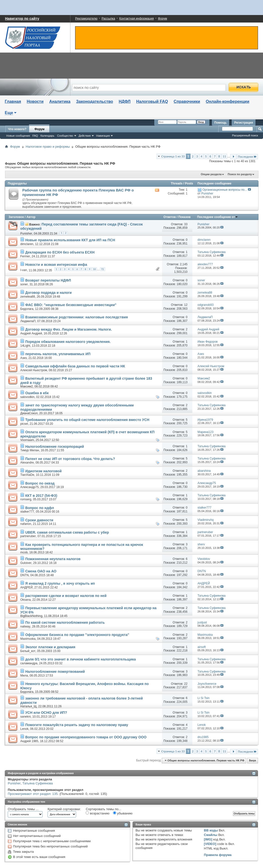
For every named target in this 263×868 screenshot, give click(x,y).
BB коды (211, 830)
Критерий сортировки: (64, 809)
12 (186, 305)
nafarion (26, 524)
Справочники (187, 101)
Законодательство (95, 101)
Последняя (247, 157)
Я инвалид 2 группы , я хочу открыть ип (60, 583)
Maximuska (28, 639)
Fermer (25, 256)
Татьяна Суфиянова (38, 783)
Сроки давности (39, 520)
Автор (31, 217)
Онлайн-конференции (228, 101)
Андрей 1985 (29, 741)
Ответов (169, 217)
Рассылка (108, 19)
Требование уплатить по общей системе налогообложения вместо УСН (87, 420)
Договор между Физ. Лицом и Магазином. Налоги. (69, 329)
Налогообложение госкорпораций (55, 447)
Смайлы (211, 835)
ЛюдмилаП (28, 321)
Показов (184, 217)
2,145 (184, 264)
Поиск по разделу (240, 174)
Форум (162, 19)
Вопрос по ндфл (40, 508)
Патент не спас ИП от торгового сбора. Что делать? (70, 459)
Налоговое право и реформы (48, 147)
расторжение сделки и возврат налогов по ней (66, 596)
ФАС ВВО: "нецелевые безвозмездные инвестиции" (71, 305)
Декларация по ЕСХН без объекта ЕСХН (60, 252)
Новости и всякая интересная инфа (56, 265)
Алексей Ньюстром (34, 370)
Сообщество (65, 136)
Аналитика (60, 101)
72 (103, 269)
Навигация (103, 136)
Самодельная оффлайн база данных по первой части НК (75, 366)
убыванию (123, 813)
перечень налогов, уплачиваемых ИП (58, 354)
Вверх (252, 761)
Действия (85, 136)
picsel (24, 424)
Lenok (24, 729)
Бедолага (27, 309)
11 (224, 156)
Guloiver (26, 563)
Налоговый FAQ (152, 101)
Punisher (26, 234)
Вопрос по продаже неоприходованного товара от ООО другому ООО (86, 737)
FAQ (35, 136)
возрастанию (98, 813)
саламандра (29, 663)
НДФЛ (125, 101)
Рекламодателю (86, 19)
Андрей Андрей (31, 333)
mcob (24, 552)
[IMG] (208, 839)
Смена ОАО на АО (41, 571)
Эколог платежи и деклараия (50, 647)
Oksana (25, 600)
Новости (35, 101)
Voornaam (27, 440)
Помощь (221, 123)
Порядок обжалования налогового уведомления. (68, 342)
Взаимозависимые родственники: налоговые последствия (77, 317)
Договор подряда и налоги (49, 293)
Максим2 (27, 386)
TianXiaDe (27, 475)
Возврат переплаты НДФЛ (48, 280)
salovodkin (27, 397)
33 (186, 224)
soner (24, 284)
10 (94, 269)
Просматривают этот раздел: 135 (33, 794)
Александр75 (29, 487)
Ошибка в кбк (37, 393)
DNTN (24, 575)
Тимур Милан (30, 450)
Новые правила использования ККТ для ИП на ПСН (70, 240)
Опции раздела (211, 174)
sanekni (25, 717)
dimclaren (27, 244)
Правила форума (218, 855)
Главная (13, 101)
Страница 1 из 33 (173, 156)
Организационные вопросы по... (225, 190)
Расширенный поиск (245, 135)
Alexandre (27, 463)
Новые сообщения (18, 136)
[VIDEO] (210, 844)
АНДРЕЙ (26, 587)
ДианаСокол (29, 413)
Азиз (24, 358)
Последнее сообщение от (218, 217)
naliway (25, 626)
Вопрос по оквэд (40, 483)
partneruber (28, 536)
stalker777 (27, 512)
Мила (24, 676)
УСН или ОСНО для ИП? (46, 713)
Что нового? (17, 129)
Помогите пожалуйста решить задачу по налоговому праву (77, 725)
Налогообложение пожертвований (55, 672)
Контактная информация (137, 19)
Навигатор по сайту (22, 19)
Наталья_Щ (28, 706)
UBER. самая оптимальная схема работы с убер (67, 532)
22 (186, 684)
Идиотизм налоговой (43, 471)
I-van (24, 270)
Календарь (47, 136)
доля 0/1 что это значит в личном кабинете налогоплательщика (81, 659)
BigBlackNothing (31, 616)
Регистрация (244, 123)
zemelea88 (28, 297)
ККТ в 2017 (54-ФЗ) (41, 496)
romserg (26, 499)
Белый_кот (28, 651)
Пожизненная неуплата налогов (53, 559)
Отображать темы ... (23, 809)
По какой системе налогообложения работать (65, 622)
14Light (25, 346)
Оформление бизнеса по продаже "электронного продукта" (77, 635)
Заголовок (16, 217)
